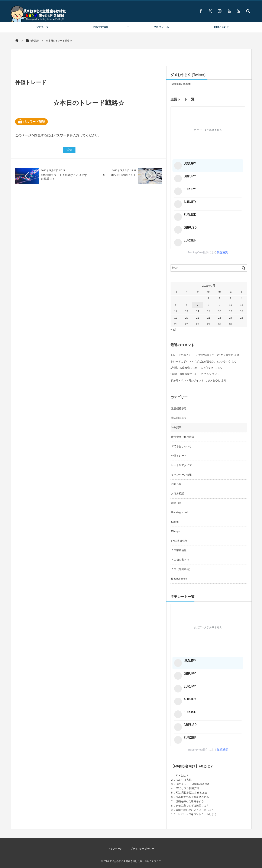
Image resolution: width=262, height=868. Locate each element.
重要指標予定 (179, 408)
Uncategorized (179, 512)
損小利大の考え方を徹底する (192, 797)
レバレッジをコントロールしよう (197, 814)
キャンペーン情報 (181, 475)
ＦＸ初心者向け (180, 560)
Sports (175, 522)
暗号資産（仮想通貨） (184, 437)
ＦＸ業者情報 (179, 550)
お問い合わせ (221, 27)
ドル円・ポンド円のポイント (118, 175)
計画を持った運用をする (190, 801)
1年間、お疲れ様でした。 (185, 368)
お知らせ (176, 484)
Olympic (176, 531)
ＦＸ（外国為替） (181, 569)
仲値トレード (179, 456)
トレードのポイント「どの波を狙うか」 (194, 355)
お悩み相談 (178, 493)
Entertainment (179, 579)
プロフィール (161, 27)
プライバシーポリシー (142, 849)
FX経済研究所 (179, 541)
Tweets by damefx (181, 84)
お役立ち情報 (101, 27)
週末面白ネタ (179, 418)
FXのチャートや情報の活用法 (193, 784)
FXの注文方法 (184, 780)
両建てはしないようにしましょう (195, 810)
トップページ (41, 27)
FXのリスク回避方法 (187, 788)
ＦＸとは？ (182, 776)
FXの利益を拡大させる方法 (191, 793)
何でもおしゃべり (181, 446)
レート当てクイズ (181, 465)
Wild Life (176, 503)
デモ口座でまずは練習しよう (192, 806)
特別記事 (176, 427)
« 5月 (174, 330)
